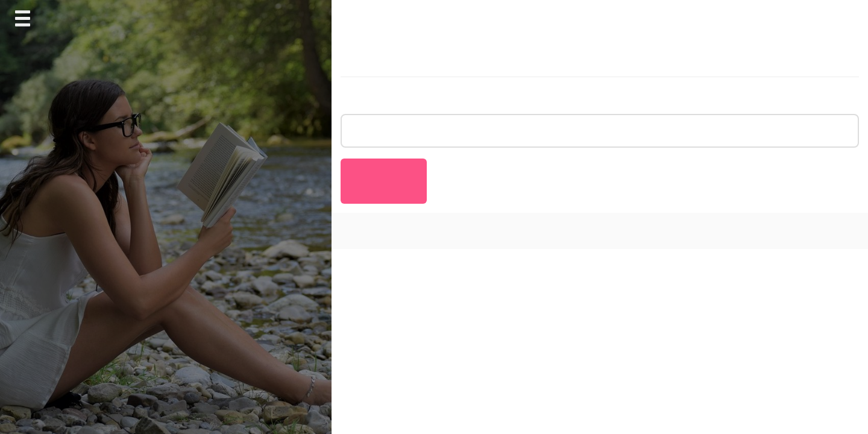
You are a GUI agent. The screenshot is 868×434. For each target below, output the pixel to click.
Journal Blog (525, 231)
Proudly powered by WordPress (409, 231)
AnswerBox (580, 231)
